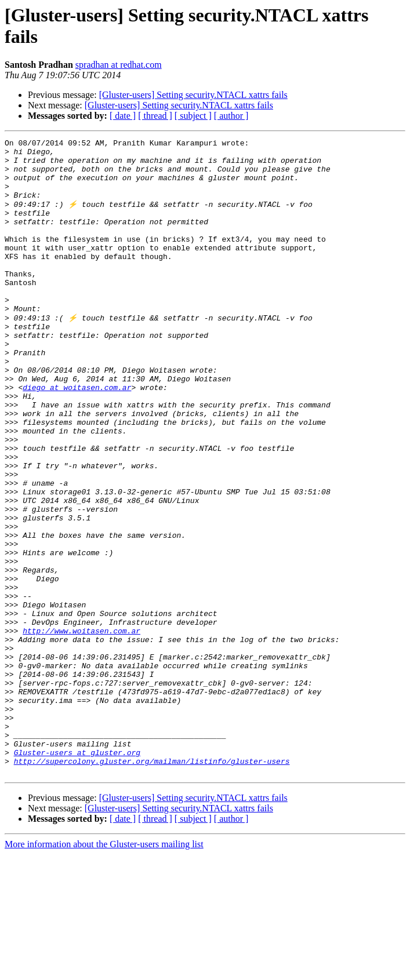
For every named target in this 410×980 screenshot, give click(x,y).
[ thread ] (155, 116)
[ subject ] (193, 116)
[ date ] (123, 116)
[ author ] (231, 116)
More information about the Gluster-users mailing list (104, 970)
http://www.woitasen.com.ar (81, 728)
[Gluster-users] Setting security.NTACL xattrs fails (193, 95)
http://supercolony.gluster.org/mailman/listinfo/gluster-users (152, 885)
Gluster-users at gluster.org (77, 875)
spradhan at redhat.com (119, 65)
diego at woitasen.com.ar (77, 436)
